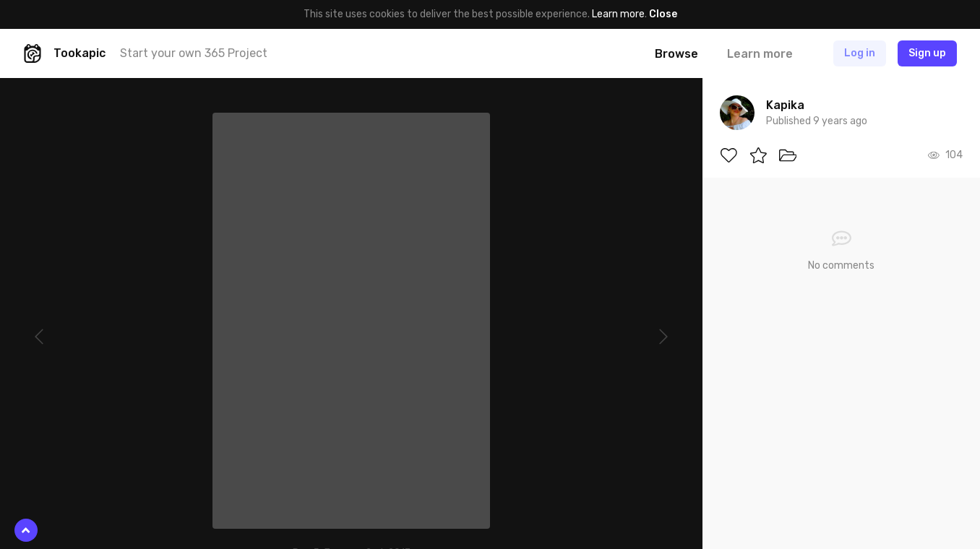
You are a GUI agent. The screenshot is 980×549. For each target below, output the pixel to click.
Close (663, 14)
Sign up (927, 53)
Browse (676, 54)
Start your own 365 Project (194, 53)
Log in (860, 53)
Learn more (618, 14)
